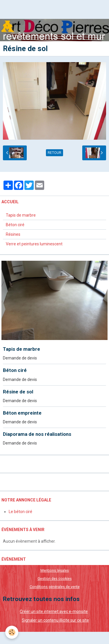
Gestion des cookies (55, 579)
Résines (13, 234)
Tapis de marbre (21, 215)
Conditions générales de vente (55, 587)
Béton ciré (15, 225)
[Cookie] (12, 632)
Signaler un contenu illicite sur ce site (55, 620)
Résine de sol (18, 392)
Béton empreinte (22, 413)
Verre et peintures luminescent (34, 244)
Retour (54, 153)
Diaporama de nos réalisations (37, 434)
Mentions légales (55, 570)
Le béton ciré (20, 512)
